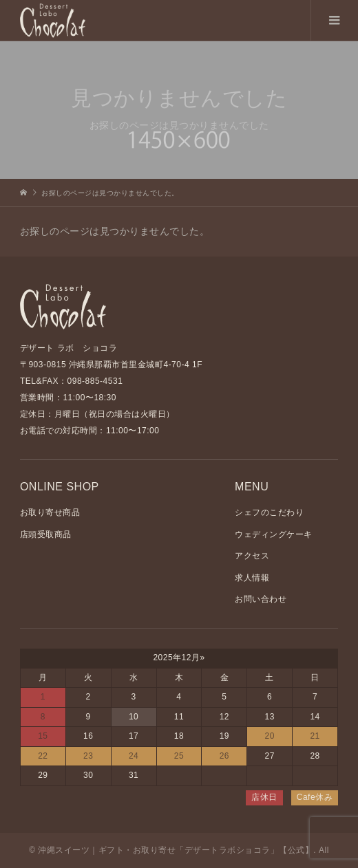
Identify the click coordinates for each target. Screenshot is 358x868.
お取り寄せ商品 (50, 512)
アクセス (252, 556)
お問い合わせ (261, 599)
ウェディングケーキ (274, 534)
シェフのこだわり (269, 512)
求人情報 (252, 578)
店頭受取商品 (46, 534)
